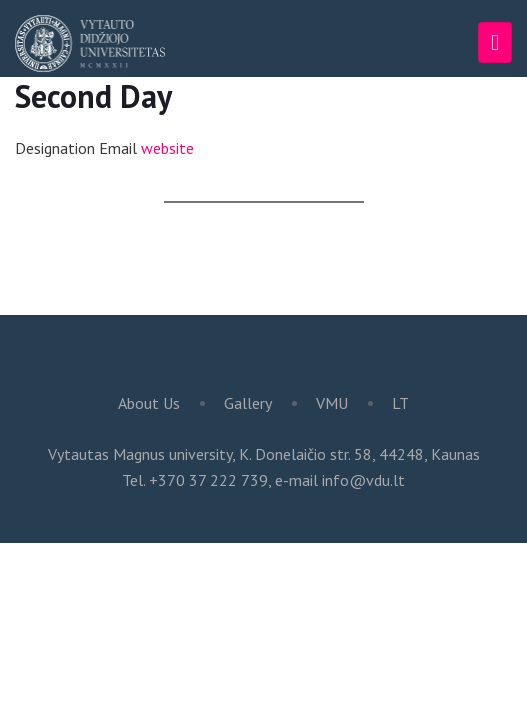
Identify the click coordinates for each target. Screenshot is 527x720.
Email (118, 148)
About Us (149, 403)
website (167, 148)
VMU (332, 403)
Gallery (248, 403)
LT (400, 403)
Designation (55, 148)
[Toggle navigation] (495, 42)
